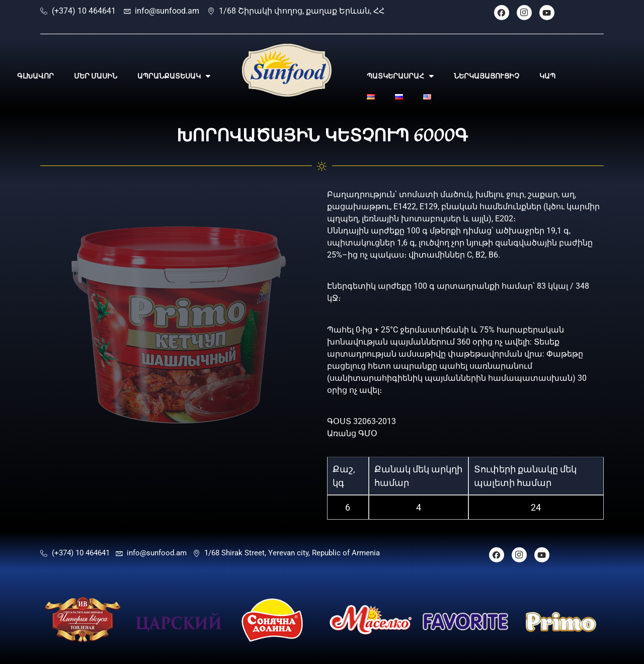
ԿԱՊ (547, 76)
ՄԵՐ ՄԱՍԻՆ (96, 76)
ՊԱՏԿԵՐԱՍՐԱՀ (400, 76)
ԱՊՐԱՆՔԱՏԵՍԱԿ (174, 76)
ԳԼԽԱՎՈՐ (35, 76)
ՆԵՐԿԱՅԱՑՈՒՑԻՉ (487, 76)
